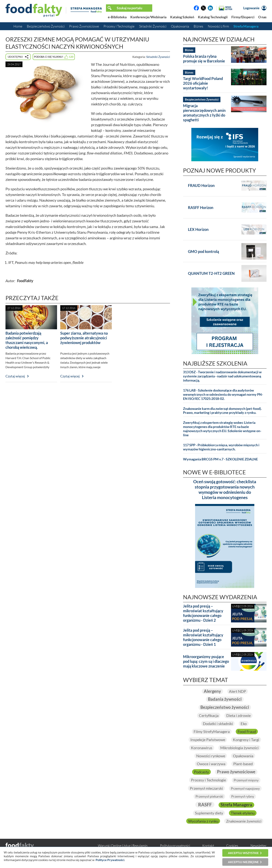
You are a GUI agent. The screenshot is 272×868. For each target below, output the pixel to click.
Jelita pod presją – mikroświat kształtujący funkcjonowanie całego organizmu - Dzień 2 (203, 613)
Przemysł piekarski (209, 797)
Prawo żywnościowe (236, 772)
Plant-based (243, 764)
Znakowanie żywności (244, 821)
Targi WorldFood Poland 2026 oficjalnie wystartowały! (203, 83)
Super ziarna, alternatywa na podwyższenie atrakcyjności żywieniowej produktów (84, 338)
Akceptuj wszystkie (243, 853)
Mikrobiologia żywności (239, 748)
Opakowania (180, 26)
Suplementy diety (209, 813)
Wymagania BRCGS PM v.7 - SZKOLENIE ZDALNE (220, 459)
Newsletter (258, 846)
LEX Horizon (198, 229)
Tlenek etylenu (243, 813)
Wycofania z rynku (203, 821)
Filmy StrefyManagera (212, 731)
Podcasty (201, 772)
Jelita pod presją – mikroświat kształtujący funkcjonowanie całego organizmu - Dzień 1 (203, 637)
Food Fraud (247, 731)
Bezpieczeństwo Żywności (46, 26)
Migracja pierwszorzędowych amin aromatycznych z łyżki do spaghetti (204, 113)
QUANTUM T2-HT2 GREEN (211, 273)
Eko (244, 724)
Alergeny (212, 691)
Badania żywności (225, 699)
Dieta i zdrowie (238, 715)
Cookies (232, 846)
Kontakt (208, 846)
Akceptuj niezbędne (243, 862)
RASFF (205, 805)
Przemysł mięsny (246, 780)
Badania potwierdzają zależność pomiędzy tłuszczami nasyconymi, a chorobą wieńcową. (27, 340)
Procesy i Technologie (119, 26)
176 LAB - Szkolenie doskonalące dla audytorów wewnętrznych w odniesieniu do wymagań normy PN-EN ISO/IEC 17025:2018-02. (223, 394)
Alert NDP (237, 691)
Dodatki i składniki (218, 724)
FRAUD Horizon (201, 185)
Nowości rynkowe (211, 756)
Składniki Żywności (153, 26)
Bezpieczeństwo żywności (225, 707)
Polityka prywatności (175, 846)
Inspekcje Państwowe (208, 740)
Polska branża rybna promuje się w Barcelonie (204, 59)
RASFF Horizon (201, 207)
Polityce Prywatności (110, 860)
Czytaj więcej (15, 376)
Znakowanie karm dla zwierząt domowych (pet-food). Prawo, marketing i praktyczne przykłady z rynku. (222, 411)
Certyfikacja (209, 715)
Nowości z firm (218, 26)
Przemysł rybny (243, 797)
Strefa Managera (246, 26)
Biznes (198, 26)
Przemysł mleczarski (206, 788)
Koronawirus (202, 748)
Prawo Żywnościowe (84, 26)
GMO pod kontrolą (203, 251)
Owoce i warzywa (211, 764)
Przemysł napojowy (245, 788)
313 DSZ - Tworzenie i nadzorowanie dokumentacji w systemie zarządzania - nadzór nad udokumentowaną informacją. (222, 376)
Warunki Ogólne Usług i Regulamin (123, 846)
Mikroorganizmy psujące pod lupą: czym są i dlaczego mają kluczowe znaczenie (206, 661)
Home (18, 26)
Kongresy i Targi (246, 740)
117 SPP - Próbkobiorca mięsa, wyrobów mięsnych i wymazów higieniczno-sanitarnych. (221, 447)
